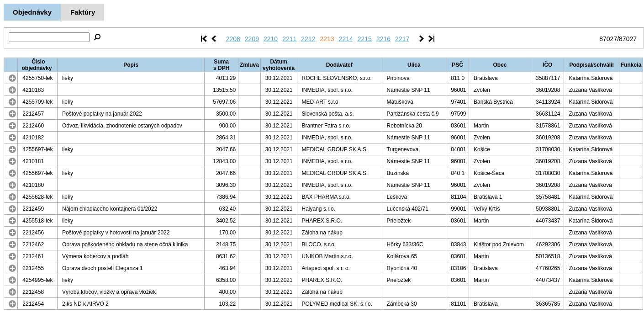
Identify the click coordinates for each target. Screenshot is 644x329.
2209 (252, 39)
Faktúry (83, 12)
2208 (233, 39)
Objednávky (32, 12)
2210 (271, 39)
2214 (346, 39)
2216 (383, 39)
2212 (308, 39)
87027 (608, 39)
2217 (402, 39)
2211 (289, 39)
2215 (365, 39)
